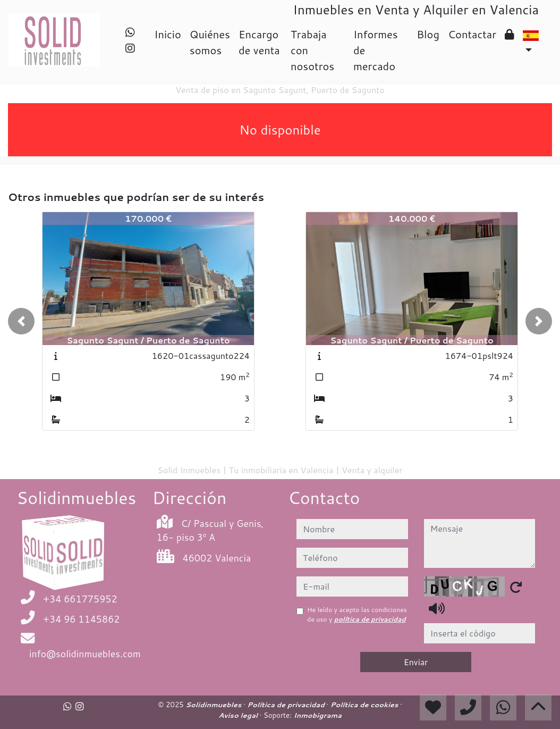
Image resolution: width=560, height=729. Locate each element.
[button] (21, 321)
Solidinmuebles (214, 705)
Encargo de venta (259, 42)
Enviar (416, 662)
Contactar (472, 34)
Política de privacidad (287, 705)
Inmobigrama (317, 715)
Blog (428, 34)
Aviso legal (239, 715)
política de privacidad (370, 619)
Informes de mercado (376, 50)
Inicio (167, 34)
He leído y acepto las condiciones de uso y (357, 614)
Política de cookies (365, 705)
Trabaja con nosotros (312, 50)
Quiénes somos (210, 42)
